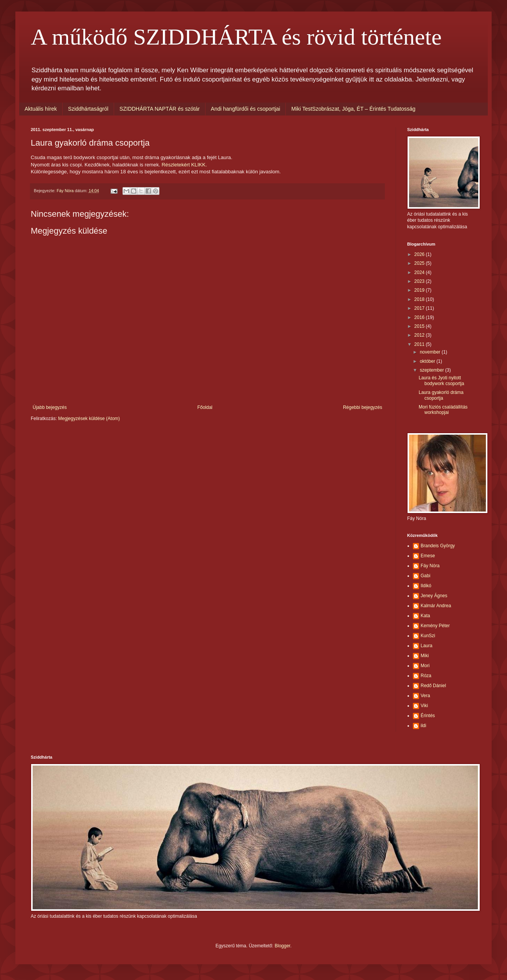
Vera (425, 696)
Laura (427, 646)
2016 (420, 317)
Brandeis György (438, 546)
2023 (420, 281)
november (431, 352)
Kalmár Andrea (436, 606)
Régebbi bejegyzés (363, 407)
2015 (420, 326)
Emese (428, 556)
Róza (426, 676)
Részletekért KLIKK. (184, 165)
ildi (423, 726)
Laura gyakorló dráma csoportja (441, 395)
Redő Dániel (433, 686)
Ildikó (426, 586)
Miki (425, 656)
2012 (420, 335)
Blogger (282, 946)
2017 (420, 308)
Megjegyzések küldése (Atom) (89, 419)
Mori (425, 666)
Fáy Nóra (430, 566)
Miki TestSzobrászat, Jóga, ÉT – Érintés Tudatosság (353, 109)
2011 (420, 344)
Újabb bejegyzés (50, 407)
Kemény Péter (435, 626)
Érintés (428, 716)
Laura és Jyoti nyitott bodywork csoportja (441, 380)
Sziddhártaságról (88, 109)
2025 (420, 263)
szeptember (432, 370)
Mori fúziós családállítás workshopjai (443, 410)
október (428, 361)
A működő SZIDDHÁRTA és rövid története (236, 37)
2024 (420, 272)
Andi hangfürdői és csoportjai (246, 109)
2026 (420, 254)
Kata (425, 616)
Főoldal (205, 407)
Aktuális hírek (41, 109)
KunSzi (428, 636)
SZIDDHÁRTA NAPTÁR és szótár (160, 109)
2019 (420, 290)
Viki (424, 706)
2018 (420, 299)
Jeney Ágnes (434, 596)
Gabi (425, 576)
